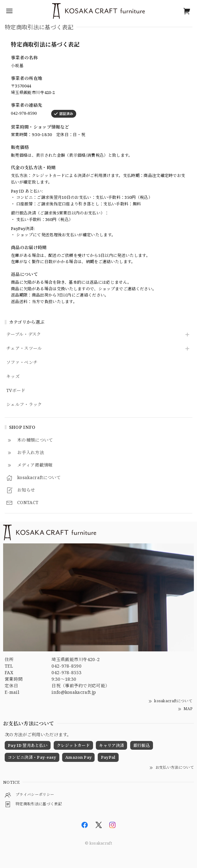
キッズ (13, 377)
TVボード (16, 391)
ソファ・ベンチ (22, 363)
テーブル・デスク (24, 334)
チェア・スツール (24, 348)
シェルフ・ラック (24, 405)
